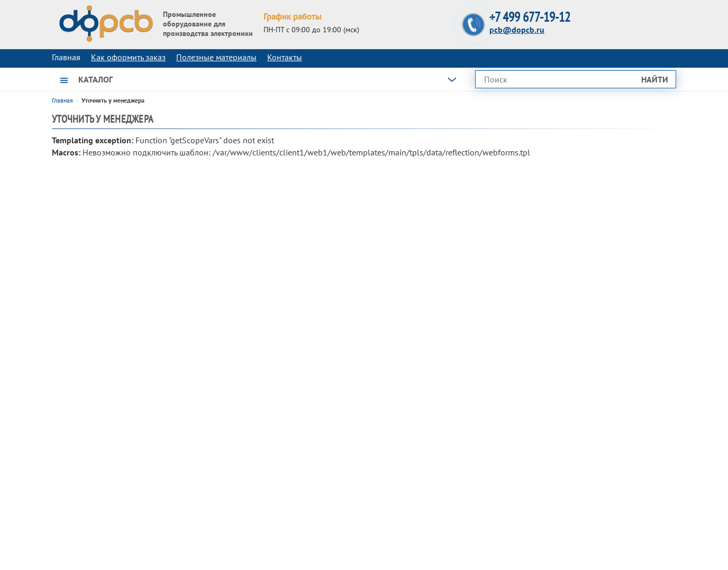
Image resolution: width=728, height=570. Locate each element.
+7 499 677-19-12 (530, 17)
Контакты (285, 57)
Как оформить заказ (128, 57)
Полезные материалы (216, 57)
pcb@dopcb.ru (517, 30)
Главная (62, 100)
